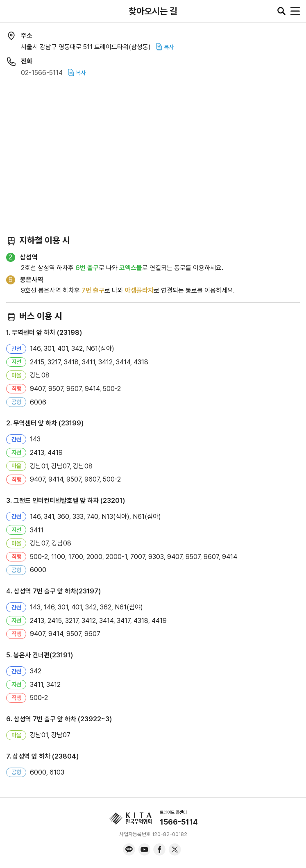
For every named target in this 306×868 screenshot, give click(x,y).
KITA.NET (12, 11)
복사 (165, 47)
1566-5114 (179, 822)
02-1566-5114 (42, 73)
